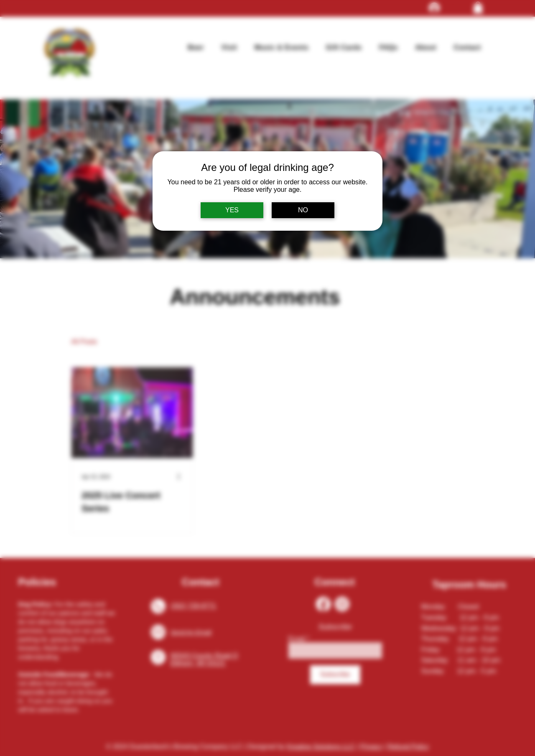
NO (303, 210)
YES (232, 210)
